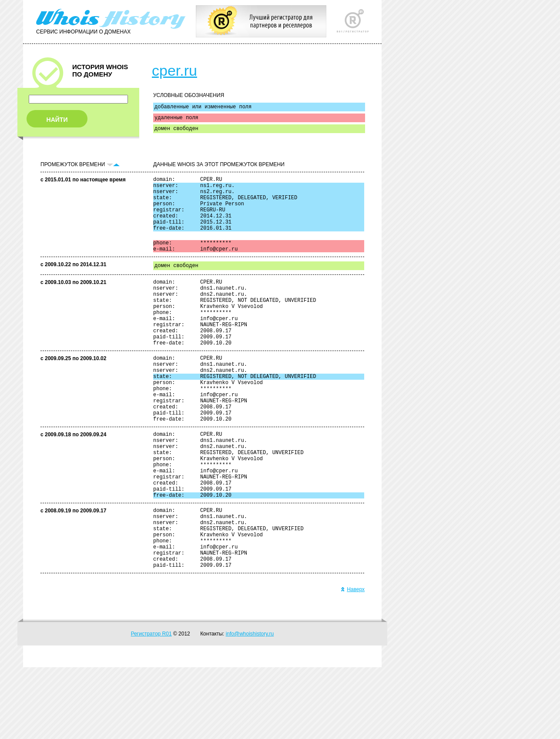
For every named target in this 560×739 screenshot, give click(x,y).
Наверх (353, 661)
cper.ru (174, 70)
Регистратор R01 (151, 706)
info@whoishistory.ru (250, 706)
